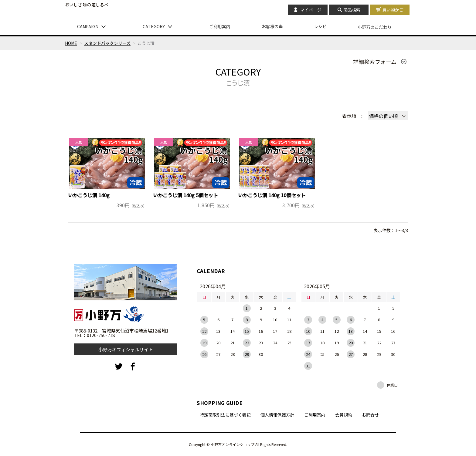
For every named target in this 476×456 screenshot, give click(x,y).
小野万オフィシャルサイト (126, 349)
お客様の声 (272, 26)
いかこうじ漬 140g (89, 195)
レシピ (320, 26)
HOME (71, 43)
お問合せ (370, 415)
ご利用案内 (220, 26)
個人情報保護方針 (277, 415)
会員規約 (344, 415)
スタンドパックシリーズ (107, 43)
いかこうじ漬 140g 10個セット (272, 195)
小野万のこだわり (375, 27)
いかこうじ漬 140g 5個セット (185, 195)
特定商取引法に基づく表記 (225, 415)
